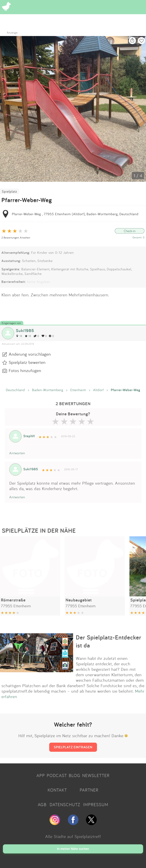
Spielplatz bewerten (27, 362)
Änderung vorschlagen (30, 354)
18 (19, 336)
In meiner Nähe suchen (73, 849)
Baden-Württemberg (48, 390)
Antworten (17, 453)
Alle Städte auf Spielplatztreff (73, 836)
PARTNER (89, 790)
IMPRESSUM (96, 805)
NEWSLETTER (96, 775)
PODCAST (57, 775)
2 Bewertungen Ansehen (16, 238)
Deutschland (15, 390)
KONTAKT (57, 790)
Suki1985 (25, 330)
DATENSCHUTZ (65, 805)
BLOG (75, 775)
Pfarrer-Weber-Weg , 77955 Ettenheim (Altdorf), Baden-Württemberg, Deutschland (75, 214)
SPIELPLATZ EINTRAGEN (73, 747)
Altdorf (98, 390)
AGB (42, 805)
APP (41, 775)
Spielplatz (9, 191)
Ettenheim (78, 390)
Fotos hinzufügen (25, 370)
